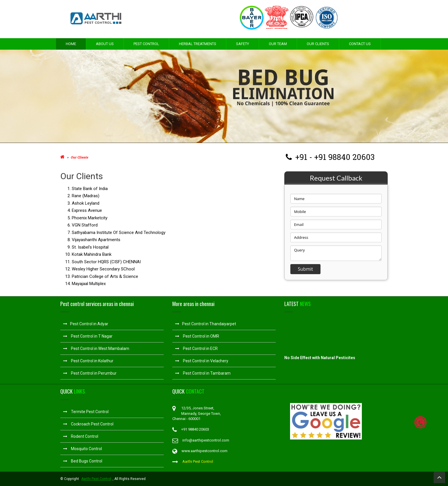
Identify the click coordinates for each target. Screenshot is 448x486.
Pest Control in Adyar (86, 324)
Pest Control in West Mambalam (96, 348)
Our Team (278, 44)
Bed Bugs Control (83, 461)
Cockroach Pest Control (88, 424)
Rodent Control (81, 436)
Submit (305, 269)
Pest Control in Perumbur (90, 373)
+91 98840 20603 (344, 157)
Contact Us (360, 44)
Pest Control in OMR (197, 336)
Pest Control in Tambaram (203, 373)
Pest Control (146, 44)
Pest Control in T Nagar (88, 336)
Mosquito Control (83, 449)
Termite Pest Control (86, 412)
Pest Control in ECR (196, 348)
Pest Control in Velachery (202, 361)
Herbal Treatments (198, 44)
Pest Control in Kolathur (88, 361)
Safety (243, 44)
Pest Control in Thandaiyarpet (206, 324)
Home (71, 44)
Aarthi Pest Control (198, 461)
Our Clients (318, 44)
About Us (105, 44)
